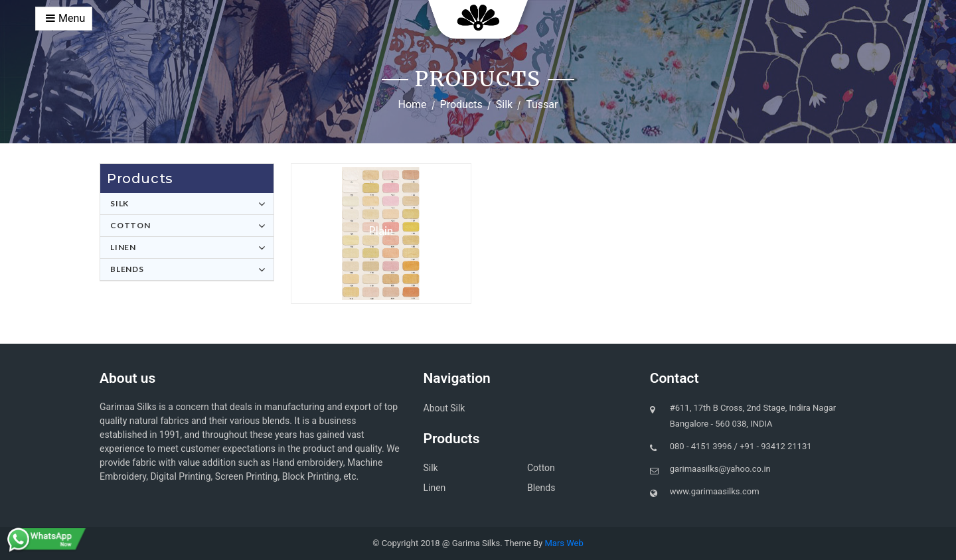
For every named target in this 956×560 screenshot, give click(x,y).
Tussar (542, 105)
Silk (504, 105)
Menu (65, 18)
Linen (123, 247)
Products (461, 105)
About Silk (444, 408)
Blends (127, 269)
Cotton (130, 225)
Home (413, 105)
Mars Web (564, 543)
